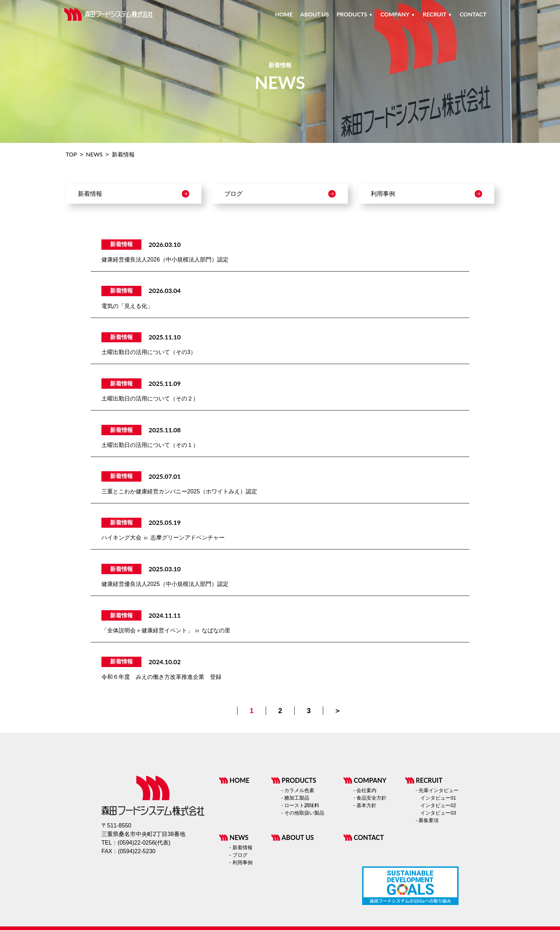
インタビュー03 (438, 813)
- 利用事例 (241, 862)
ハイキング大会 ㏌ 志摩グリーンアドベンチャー (163, 538)
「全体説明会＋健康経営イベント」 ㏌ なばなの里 (166, 630)
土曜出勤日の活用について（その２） (150, 399)
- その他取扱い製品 (303, 813)
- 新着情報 (241, 847)
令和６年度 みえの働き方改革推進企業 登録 (161, 677)
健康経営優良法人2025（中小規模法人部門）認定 (165, 584)
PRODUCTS (294, 780)
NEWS (94, 154)
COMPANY (365, 780)
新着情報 (134, 194)
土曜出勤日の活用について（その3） (149, 352)
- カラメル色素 (298, 790)
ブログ (280, 194)
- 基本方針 (365, 805)
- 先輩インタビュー (437, 790)
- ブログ (238, 855)
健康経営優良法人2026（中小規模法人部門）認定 (165, 260)
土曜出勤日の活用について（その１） (150, 445)
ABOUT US (293, 837)
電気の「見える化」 (127, 306)
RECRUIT (424, 780)
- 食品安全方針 (370, 798)
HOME (234, 780)
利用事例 (426, 194)
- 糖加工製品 (296, 798)
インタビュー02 (438, 805)
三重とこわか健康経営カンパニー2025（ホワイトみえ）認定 (179, 491)
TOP (71, 154)
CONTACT (364, 837)
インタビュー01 (438, 798)
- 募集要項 (427, 820)
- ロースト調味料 (301, 805)
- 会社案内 (365, 790)
